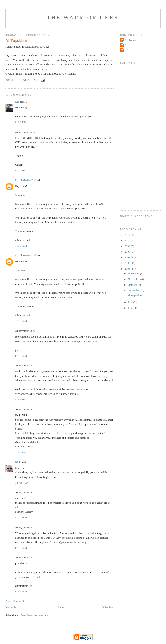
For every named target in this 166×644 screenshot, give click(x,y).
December (134, 274)
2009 (128, 246)
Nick (18, 462)
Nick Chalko (128, 40)
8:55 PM (21, 399)
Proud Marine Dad (26, 180)
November (134, 279)
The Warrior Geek (83, 18)
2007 (128, 257)
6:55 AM (21, 356)
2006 (128, 263)
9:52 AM (21, 591)
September (134, 290)
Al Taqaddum (135, 295)
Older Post (108, 607)
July (131, 302)
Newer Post (12, 607)
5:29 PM (21, 171)
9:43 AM (21, 517)
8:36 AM (21, 548)
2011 (128, 235)
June (131, 308)
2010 (128, 240)
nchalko (126, 50)
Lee (17, 102)
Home (60, 607)
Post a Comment (15, 601)
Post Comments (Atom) (34, 615)
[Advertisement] (137, 140)
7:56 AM (21, 246)
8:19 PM (21, 122)
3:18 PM (21, 452)
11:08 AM (22, 483)
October (133, 285)
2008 (128, 252)
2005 (128, 269)
